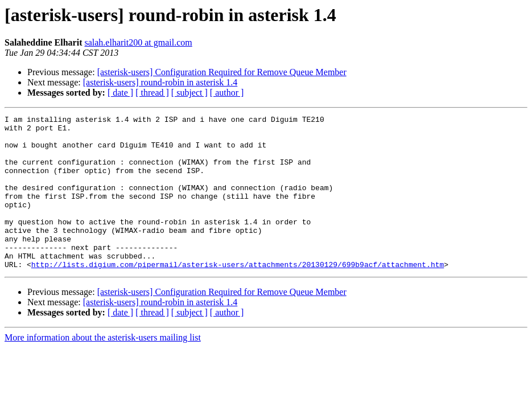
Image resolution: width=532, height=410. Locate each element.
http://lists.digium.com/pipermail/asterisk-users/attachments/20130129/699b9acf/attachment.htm (238, 295)
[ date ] (120, 93)
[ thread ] (152, 93)
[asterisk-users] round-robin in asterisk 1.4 (160, 82)
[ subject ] (189, 93)
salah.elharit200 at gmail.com (138, 42)
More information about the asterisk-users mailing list (103, 368)
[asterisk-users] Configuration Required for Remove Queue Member (222, 72)
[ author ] (227, 93)
